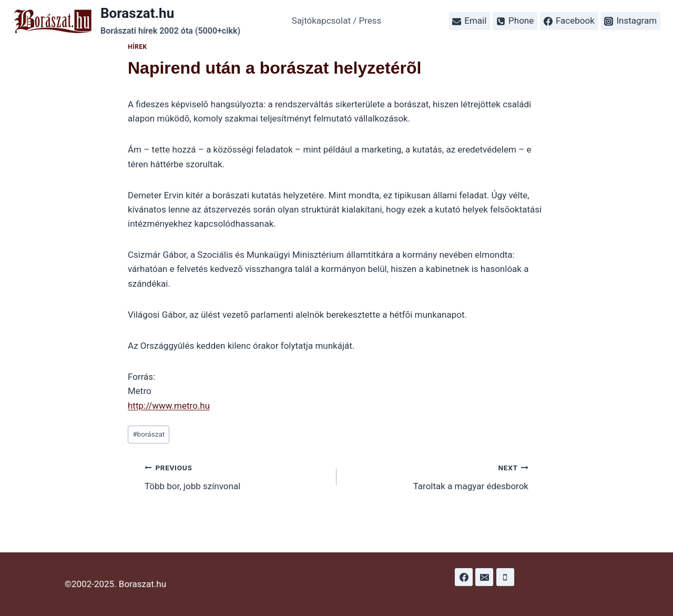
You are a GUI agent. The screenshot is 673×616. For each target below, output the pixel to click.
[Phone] (505, 577)
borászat (149, 434)
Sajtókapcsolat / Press (337, 21)
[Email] (484, 577)
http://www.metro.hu (169, 406)
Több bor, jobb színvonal (236, 476)
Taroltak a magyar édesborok (437, 476)
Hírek (137, 47)
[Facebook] (464, 577)
